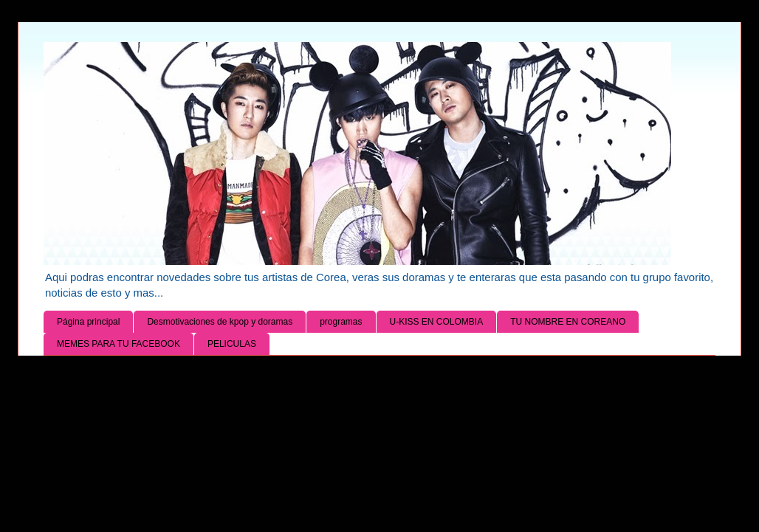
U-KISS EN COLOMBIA (437, 322)
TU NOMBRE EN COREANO (568, 322)
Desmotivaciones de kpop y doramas (220, 322)
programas (341, 322)
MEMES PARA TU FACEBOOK (119, 344)
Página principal (88, 322)
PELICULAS (232, 344)
